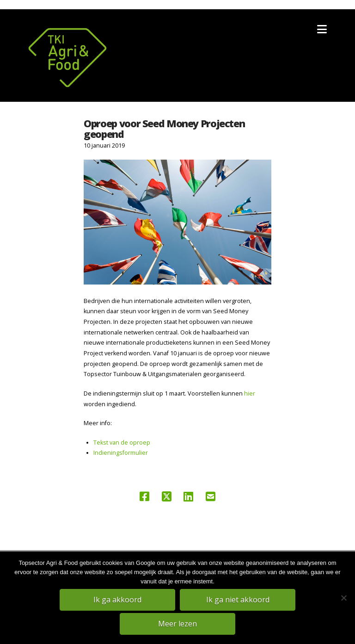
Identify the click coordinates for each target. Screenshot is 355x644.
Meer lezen (177, 624)
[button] (322, 29)
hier (250, 393)
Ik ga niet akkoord (238, 600)
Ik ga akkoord (117, 600)
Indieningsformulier (121, 453)
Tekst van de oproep (122, 443)
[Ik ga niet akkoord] (343, 598)
